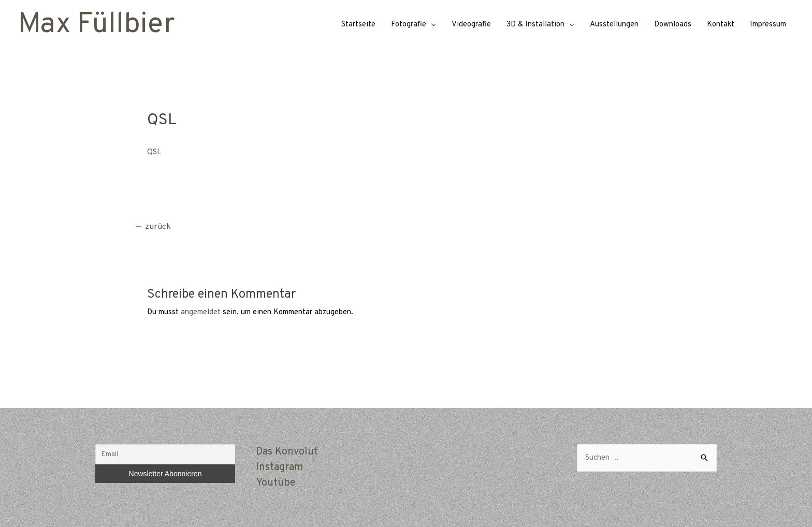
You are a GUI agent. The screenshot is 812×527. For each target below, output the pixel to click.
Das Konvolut (287, 452)
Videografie (471, 25)
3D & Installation (535, 25)
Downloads (673, 25)
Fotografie (409, 25)
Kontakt (721, 25)
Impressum (768, 25)
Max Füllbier (97, 25)
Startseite (358, 25)
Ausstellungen (614, 25)
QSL (154, 152)
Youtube (276, 483)
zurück (153, 227)
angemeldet (201, 312)
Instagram (279, 467)
